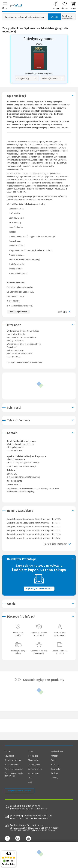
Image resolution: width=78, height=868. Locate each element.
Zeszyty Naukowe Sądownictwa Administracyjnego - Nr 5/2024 (34, 523)
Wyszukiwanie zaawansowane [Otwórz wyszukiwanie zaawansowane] (68, 17)
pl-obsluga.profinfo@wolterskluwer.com (31, 816)
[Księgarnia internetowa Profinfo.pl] (16, 6)
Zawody (55, 778)
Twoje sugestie (34, 765)
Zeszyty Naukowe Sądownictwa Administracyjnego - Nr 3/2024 (34, 530)
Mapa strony (33, 773)
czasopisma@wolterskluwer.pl (26, 463)
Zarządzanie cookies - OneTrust (19, 791)
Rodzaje (55, 773)
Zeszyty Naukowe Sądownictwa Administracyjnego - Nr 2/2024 (34, 534)
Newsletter (9, 756)
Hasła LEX (55, 765)
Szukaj (54, 17)
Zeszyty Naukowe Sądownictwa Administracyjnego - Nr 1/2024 (34, 538)
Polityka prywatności (14, 769)
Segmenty (55, 769)
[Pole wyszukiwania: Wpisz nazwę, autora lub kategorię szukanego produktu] (24, 17)
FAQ (30, 778)
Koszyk (73, 6)
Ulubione (65, 6)
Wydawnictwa (57, 751)
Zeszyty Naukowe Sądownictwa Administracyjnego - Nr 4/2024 (34, 527)
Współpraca (33, 756)
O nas (30, 751)
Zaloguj (56, 6)
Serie (53, 760)
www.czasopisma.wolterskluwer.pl (22, 466)
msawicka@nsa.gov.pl (23, 306)
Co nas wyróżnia (35, 769)
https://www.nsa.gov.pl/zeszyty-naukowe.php (29, 117)
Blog (30, 782)
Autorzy (54, 756)
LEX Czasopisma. (61, 128)
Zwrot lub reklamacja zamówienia (14, 775)
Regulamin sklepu (12, 765)
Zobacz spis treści (18, 312)
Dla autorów (33, 760)
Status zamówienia (13, 760)
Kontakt (8, 751)
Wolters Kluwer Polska (26, 338)
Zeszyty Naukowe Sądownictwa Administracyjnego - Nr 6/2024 (34, 519)
